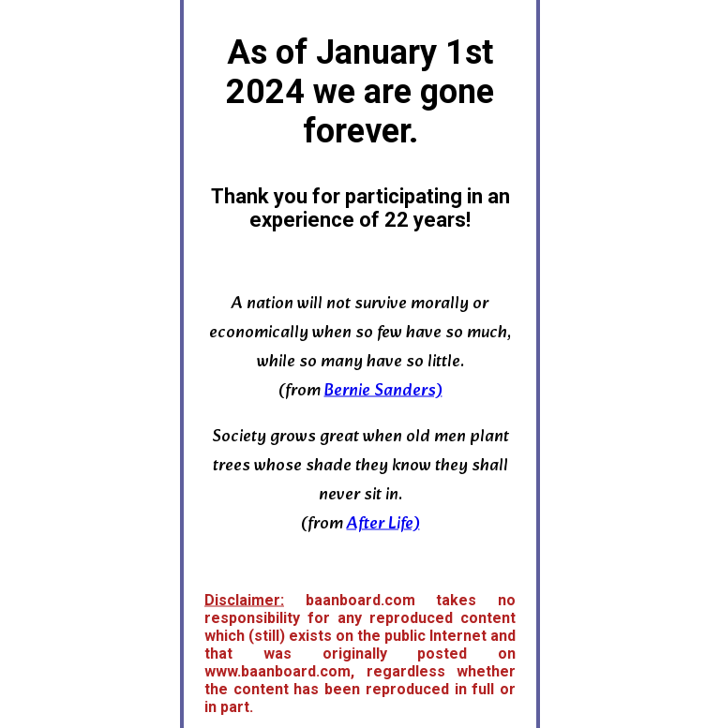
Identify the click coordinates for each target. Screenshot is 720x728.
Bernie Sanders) (383, 390)
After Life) (383, 523)
